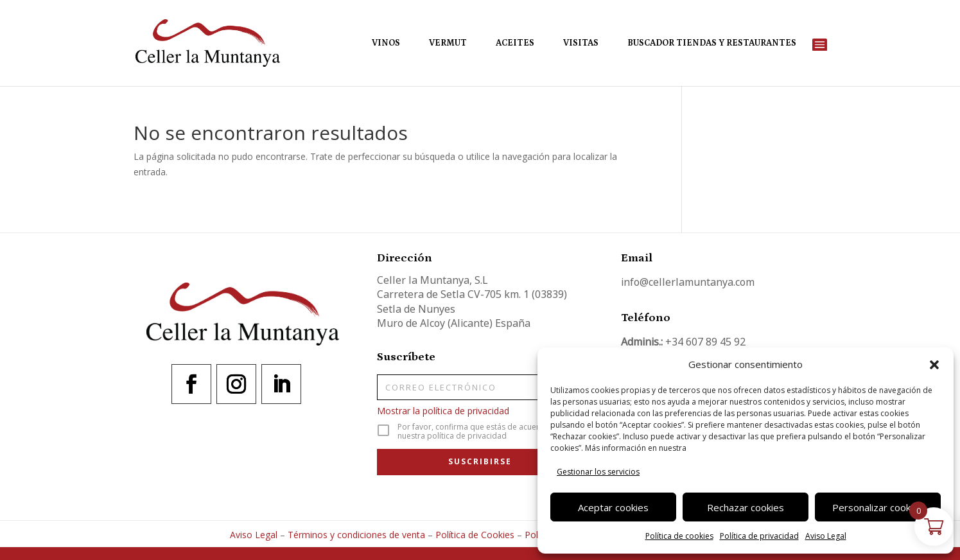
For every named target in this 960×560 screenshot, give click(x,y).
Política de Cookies (475, 535)
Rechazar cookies (746, 507)
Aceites (515, 43)
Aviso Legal (826, 536)
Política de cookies (679, 536)
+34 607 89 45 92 (705, 342)
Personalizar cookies (878, 507)
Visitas (581, 43)
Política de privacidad (759, 536)
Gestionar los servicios (598, 472)
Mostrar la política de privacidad (443, 411)
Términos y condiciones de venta (356, 535)
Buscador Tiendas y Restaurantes (712, 43)
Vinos (386, 43)
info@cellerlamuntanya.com (688, 282)
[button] (934, 365)
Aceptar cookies (613, 507)
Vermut (448, 43)
